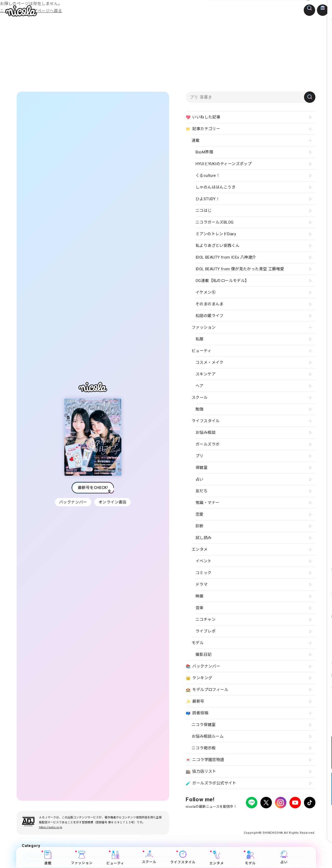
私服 (200, 339)
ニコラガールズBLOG (215, 222)
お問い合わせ (272, 817)
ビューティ (116, 858)
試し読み (204, 538)
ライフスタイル (183, 858)
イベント (204, 561)
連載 (48, 858)
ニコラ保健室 (204, 725)
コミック (204, 573)
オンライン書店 (113, 502)
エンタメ (216, 858)
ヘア (200, 386)
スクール (149, 857)
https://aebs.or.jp (51, 827)
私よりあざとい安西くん (217, 246)
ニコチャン (206, 620)
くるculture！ (208, 176)
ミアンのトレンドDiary (216, 234)
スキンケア (206, 374)
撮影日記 (204, 655)
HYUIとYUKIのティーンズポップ (224, 164)
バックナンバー (73, 502)
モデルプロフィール (207, 690)
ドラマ (202, 584)
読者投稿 (197, 713)
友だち (202, 491)
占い (284, 858)
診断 (200, 526)
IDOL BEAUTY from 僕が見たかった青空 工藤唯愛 (240, 269)
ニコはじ (204, 211)
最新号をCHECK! (93, 488)
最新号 (195, 702)
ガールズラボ (208, 444)
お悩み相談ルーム (208, 736)
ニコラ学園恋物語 (205, 760)
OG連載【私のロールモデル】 (222, 281)
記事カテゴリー (203, 129)
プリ (200, 456)
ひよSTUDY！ (208, 199)
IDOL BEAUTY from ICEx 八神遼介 (226, 257)
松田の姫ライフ (210, 316)
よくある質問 (248, 817)
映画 (200, 596)
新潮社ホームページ (300, 817)
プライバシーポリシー (201, 817)
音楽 (200, 608)
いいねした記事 (203, 117)
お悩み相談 (206, 433)
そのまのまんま (210, 304)
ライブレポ (206, 631)
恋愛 (200, 514)
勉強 (200, 409)
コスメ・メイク (210, 362)
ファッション (82, 858)
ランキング (199, 678)
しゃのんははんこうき (216, 187)
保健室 (202, 468)
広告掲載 (228, 817)
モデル (250, 858)
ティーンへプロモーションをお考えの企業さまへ (279, 822)
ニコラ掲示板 (204, 748)
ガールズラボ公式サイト (211, 783)
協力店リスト (201, 772)
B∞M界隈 (204, 152)
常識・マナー (208, 503)
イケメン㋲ (206, 292)
